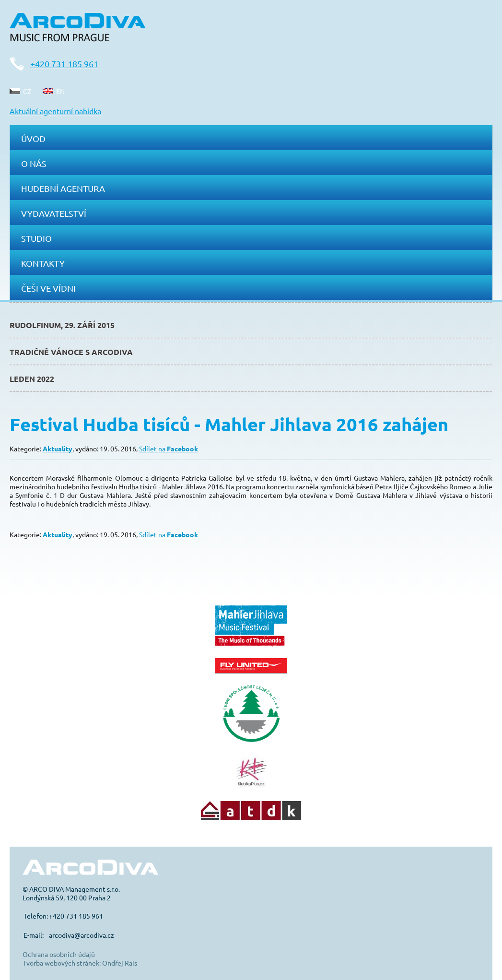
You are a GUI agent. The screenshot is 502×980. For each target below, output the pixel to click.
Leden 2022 (32, 379)
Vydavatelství (54, 213)
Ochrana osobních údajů (59, 954)
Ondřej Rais (120, 963)
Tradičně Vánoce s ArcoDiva (71, 352)
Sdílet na (169, 449)
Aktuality (58, 449)
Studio (36, 238)
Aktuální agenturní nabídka (55, 111)
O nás (34, 163)
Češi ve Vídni (48, 288)
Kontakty (43, 263)
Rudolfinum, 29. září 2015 (62, 325)
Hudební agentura (63, 188)
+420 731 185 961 (64, 64)
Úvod (33, 138)
